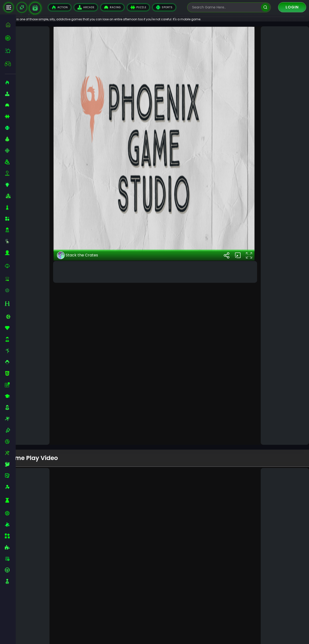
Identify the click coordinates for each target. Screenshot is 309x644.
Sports (164, 7)
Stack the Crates (91, 426)
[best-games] (10, 38)
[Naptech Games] (22, 7)
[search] (265, 7)
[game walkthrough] (35, 8)
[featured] (10, 51)
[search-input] (225, 7)
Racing (112, 7)
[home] (10, 25)
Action (60, 7)
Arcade (86, 7)
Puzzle (138, 7)
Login (292, 7)
